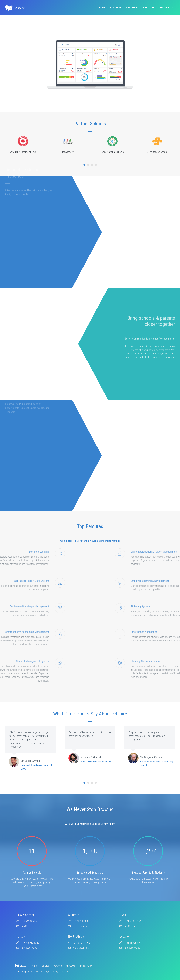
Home (102, 8)
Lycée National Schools (112, 145)
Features (116, 8)
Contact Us (166, 8)
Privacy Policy (86, 966)
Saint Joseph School (157, 145)
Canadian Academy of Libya (23, 145)
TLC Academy (68, 145)
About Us (149, 8)
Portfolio (132, 8)
